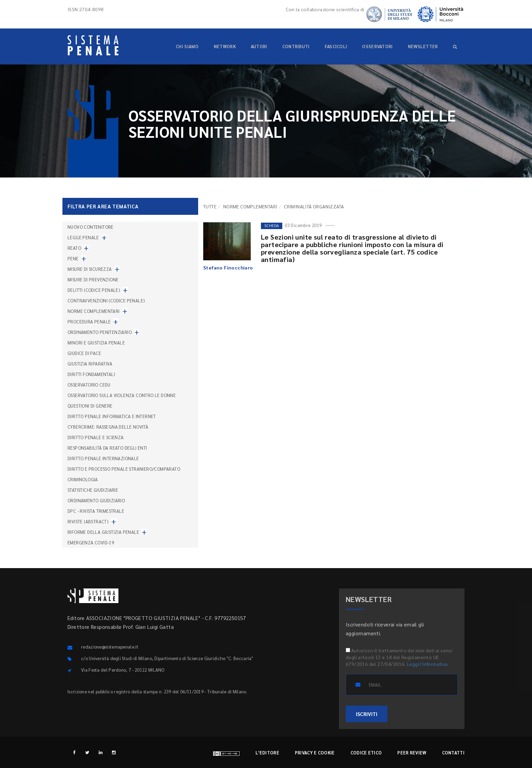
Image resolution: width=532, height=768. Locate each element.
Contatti (453, 753)
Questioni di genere (90, 406)
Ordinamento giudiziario (96, 500)
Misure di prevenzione (93, 279)
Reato (74, 248)
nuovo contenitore (91, 227)
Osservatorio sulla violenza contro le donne (122, 395)
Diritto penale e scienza (96, 437)
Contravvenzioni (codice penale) (106, 301)
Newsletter (423, 46)
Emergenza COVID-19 (91, 542)
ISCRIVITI (367, 714)
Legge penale (83, 237)
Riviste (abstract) (88, 521)
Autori (259, 46)
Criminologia (83, 479)
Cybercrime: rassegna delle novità (108, 427)
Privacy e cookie (315, 753)
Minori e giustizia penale (96, 343)
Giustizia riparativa (90, 364)
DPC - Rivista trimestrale (96, 511)
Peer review (412, 753)
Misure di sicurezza (90, 269)
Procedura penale (89, 322)
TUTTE (210, 206)
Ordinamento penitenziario (100, 332)
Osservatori (377, 46)
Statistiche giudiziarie (93, 490)
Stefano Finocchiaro (228, 267)
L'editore (267, 753)
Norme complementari (250, 206)
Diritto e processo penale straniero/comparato (124, 469)
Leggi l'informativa (427, 664)
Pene (73, 258)
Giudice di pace (84, 353)
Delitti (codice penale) (94, 290)
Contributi (296, 46)
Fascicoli (336, 46)
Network (225, 46)
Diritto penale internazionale (103, 458)
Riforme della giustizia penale (103, 532)
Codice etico (366, 753)
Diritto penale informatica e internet (112, 416)
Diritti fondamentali (91, 374)
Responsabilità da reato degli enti (107, 448)
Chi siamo (187, 46)
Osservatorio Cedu (89, 385)
